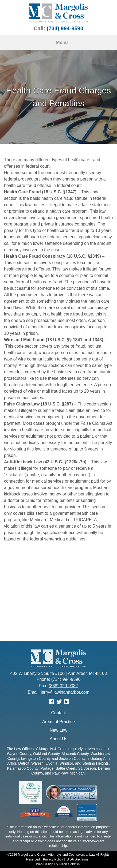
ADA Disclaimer (78, 859)
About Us (58, 739)
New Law (58, 730)
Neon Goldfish (69, 864)
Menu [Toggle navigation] (58, 43)
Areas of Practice (58, 722)
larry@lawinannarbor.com (65, 692)
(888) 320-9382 (63, 686)
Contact (58, 713)
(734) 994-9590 (65, 28)
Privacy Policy (53, 859)
